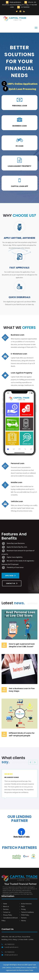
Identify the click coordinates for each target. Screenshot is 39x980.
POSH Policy (25, 915)
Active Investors (26, 904)
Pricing (23, 909)
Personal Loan (20, 106)
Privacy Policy (8, 915)
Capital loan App (19, 186)
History (24, 921)
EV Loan (19, 146)
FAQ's (23, 906)
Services (6, 909)
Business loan (20, 126)
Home (5, 904)
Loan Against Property (19, 166)
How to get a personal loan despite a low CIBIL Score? (22, 645)
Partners (24, 918)
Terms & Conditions (27, 912)
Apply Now (10, 576)
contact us (12, 583)
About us (6, 906)
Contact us (7, 912)
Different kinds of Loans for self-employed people (22, 734)
